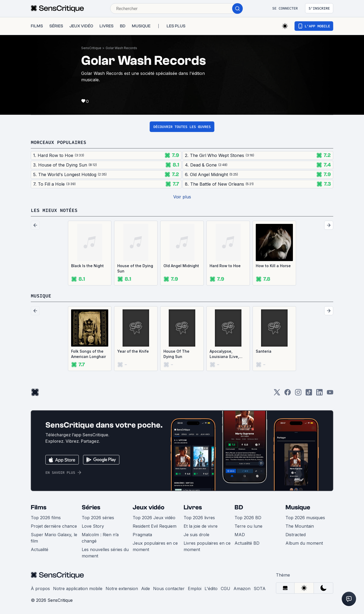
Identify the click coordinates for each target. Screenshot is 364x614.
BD (239, 507)
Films (39, 507)
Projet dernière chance (54, 526)
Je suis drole (196, 535)
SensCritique (91, 48)
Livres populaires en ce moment (207, 546)
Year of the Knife (133, 351)
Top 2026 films (46, 518)
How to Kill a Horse (273, 266)
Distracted (296, 535)
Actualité (40, 549)
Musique (298, 507)
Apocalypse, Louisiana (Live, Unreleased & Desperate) (224, 354)
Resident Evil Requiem (155, 526)
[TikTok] (309, 394)
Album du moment (304, 543)
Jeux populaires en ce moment (155, 546)
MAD (240, 535)
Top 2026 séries (98, 518)
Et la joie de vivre (201, 526)
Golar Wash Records (121, 48)
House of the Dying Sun (135, 268)
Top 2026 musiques (305, 518)
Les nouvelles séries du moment (105, 553)
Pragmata (142, 535)
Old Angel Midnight (181, 266)
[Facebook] (288, 394)
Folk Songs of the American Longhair (88, 354)
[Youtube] (330, 394)
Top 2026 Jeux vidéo (154, 518)
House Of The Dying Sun (176, 354)
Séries (91, 507)
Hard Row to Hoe (225, 266)
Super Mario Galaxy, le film (54, 538)
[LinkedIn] (319, 394)
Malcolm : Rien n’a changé (100, 538)
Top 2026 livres (199, 518)
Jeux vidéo (149, 507)
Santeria (264, 351)
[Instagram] (298, 394)
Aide (146, 589)
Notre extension (122, 589)
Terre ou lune (248, 526)
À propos (40, 589)
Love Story (93, 526)
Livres (193, 507)
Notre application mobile (78, 589)
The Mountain (300, 526)
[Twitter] (277, 394)
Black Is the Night (87, 266)
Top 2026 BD (248, 518)
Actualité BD (247, 543)
